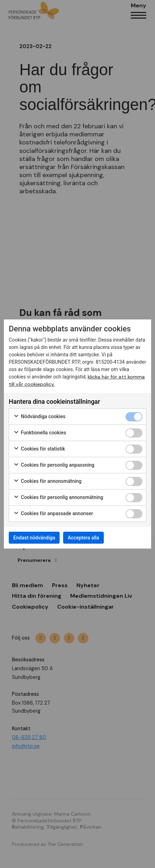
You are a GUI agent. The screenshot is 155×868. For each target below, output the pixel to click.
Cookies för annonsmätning (47, 481)
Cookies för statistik (39, 449)
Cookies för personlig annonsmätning (58, 498)
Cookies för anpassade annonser (53, 514)
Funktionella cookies (40, 433)
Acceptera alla (83, 538)
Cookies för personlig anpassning (54, 465)
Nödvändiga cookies (39, 417)
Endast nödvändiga (34, 538)
